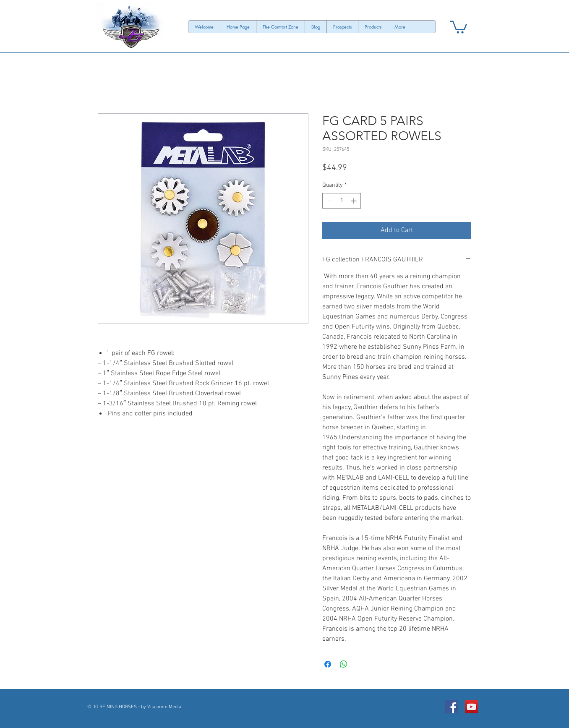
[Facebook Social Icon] (452, 707)
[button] (459, 26)
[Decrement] (329, 201)
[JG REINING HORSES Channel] (471, 707)
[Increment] (354, 201)
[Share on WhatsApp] (344, 664)
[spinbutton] (342, 201)
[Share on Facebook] (328, 664)
